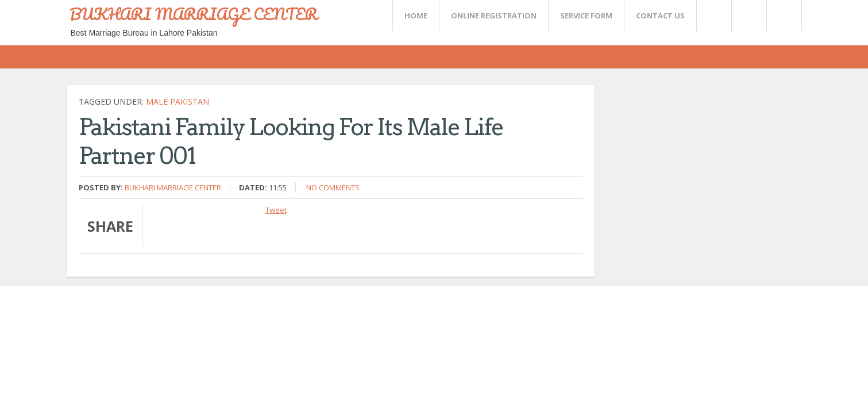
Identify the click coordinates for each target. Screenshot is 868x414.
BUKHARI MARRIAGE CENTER (194, 14)
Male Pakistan (178, 101)
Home (416, 16)
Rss (749, 16)
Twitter (713, 16)
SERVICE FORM (586, 16)
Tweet (276, 210)
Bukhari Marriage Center (173, 187)
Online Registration (494, 16)
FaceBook (782, 16)
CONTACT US (660, 16)
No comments (333, 187)
